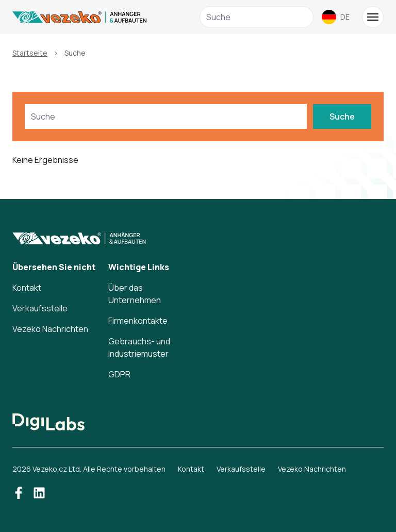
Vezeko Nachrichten (50, 329)
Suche (342, 117)
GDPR (119, 374)
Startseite (30, 53)
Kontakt (27, 288)
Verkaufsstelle (40, 308)
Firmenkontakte (138, 321)
